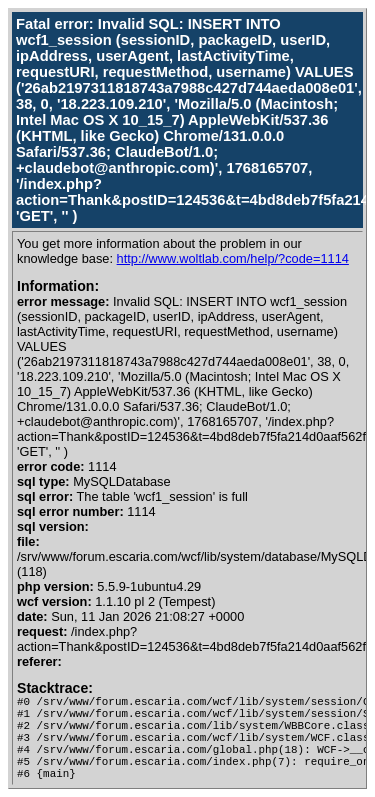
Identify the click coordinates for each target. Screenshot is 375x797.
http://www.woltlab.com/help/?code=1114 (233, 258)
